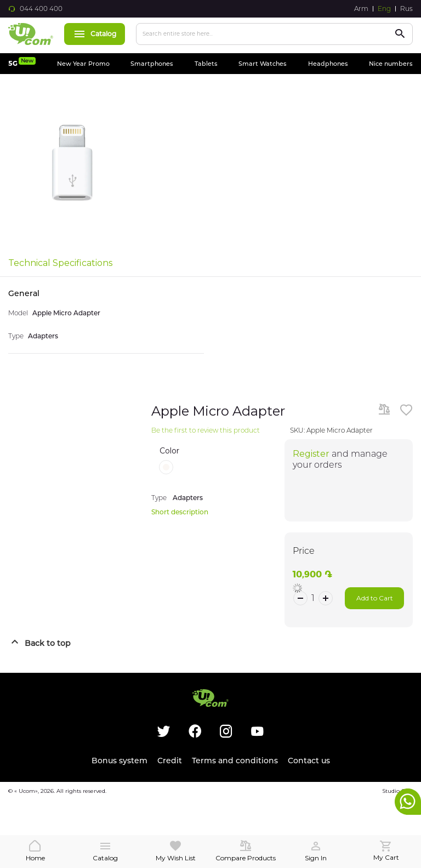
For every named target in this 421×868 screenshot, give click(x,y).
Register (311, 454)
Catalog (95, 34)
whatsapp (408, 802)
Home (35, 858)
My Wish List (176, 858)
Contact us (309, 761)
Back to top (48, 643)
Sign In (316, 858)
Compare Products (246, 858)
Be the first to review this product (206, 430)
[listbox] (218, 467)
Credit (170, 761)
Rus (406, 9)
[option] (166, 467)
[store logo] (31, 34)
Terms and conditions (235, 761)
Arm (361, 9)
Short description (180, 512)
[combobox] (274, 34)
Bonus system (120, 761)
